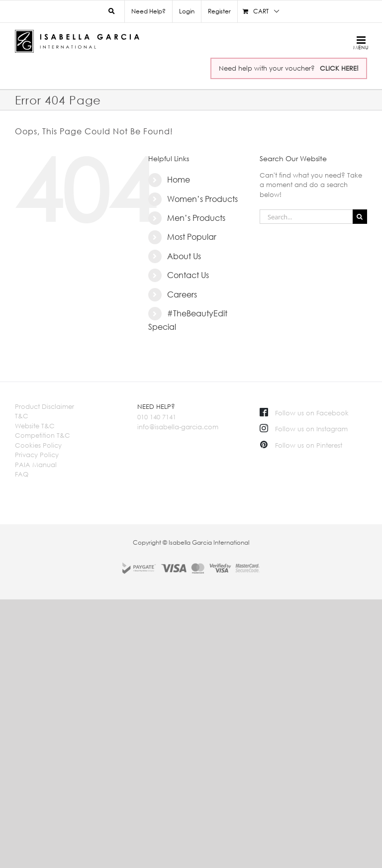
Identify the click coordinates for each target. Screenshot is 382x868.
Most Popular (192, 237)
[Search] (360, 217)
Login (187, 11)
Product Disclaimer (45, 406)
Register (219, 11)
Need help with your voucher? (289, 68)
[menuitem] (187, 11)
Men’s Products (196, 218)
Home (179, 180)
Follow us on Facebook (304, 413)
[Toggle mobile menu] (359, 43)
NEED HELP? (156, 406)
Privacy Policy (37, 455)
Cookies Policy (38, 445)
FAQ (22, 474)
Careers (182, 294)
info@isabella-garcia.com (178, 427)
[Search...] (306, 217)
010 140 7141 (157, 417)
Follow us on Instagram (304, 429)
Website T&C (35, 426)
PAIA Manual (36, 465)
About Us (184, 256)
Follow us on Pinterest (301, 445)
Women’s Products (202, 199)
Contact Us (188, 275)
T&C (22, 416)
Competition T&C (43, 435)
